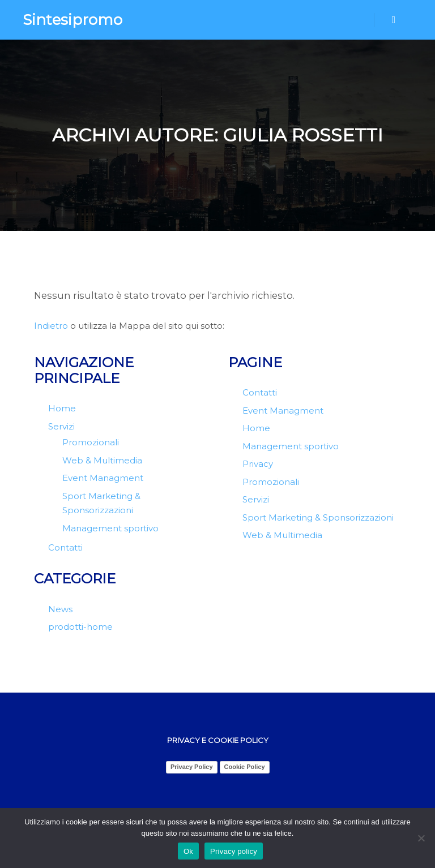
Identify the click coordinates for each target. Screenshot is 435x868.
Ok (188, 851)
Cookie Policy (245, 767)
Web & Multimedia (102, 460)
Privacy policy (234, 851)
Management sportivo (110, 528)
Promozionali (91, 442)
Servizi (61, 426)
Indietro (51, 326)
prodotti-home (80, 627)
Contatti (65, 547)
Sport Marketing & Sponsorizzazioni (318, 517)
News (60, 609)
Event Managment (103, 478)
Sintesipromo (72, 20)
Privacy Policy (192, 767)
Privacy (258, 464)
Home (62, 408)
